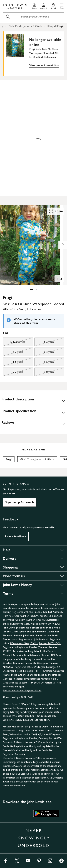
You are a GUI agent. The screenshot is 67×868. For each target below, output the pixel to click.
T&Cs (26, 720)
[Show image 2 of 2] (63, 245)
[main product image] (18, 53)
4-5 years (13, 363)
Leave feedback (16, 536)
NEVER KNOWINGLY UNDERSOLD (34, 838)
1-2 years (44, 343)
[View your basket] (53, 6)
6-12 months (14, 343)
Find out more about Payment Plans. (22, 691)
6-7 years (13, 373)
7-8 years (44, 373)
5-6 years (44, 363)
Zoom (56, 211)
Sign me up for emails (20, 502)
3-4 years (44, 353)
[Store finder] (34, 6)
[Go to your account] (44, 6)
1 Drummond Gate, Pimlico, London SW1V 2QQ (35, 624)
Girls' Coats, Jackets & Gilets (25, 26)
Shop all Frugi (55, 26)
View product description (44, 65)
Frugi (9, 459)
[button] (62, 6)
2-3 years (13, 353)
